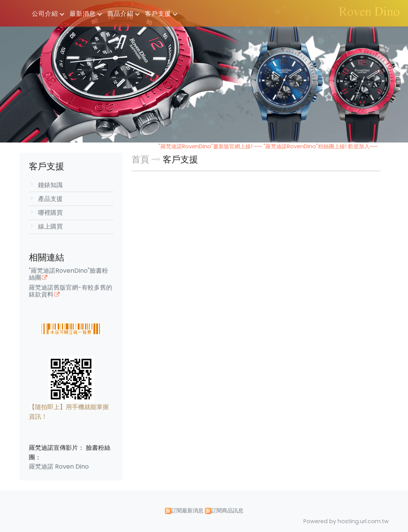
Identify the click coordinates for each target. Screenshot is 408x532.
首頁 (140, 159)
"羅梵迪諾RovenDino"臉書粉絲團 (68, 275)
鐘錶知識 (50, 185)
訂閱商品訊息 (227, 510)
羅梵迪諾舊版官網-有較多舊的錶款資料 (71, 292)
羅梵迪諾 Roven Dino (59, 467)
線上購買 (50, 226)
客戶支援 (180, 159)
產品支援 (50, 199)
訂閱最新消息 (187, 510)
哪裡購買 (50, 213)
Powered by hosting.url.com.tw (346, 521)
